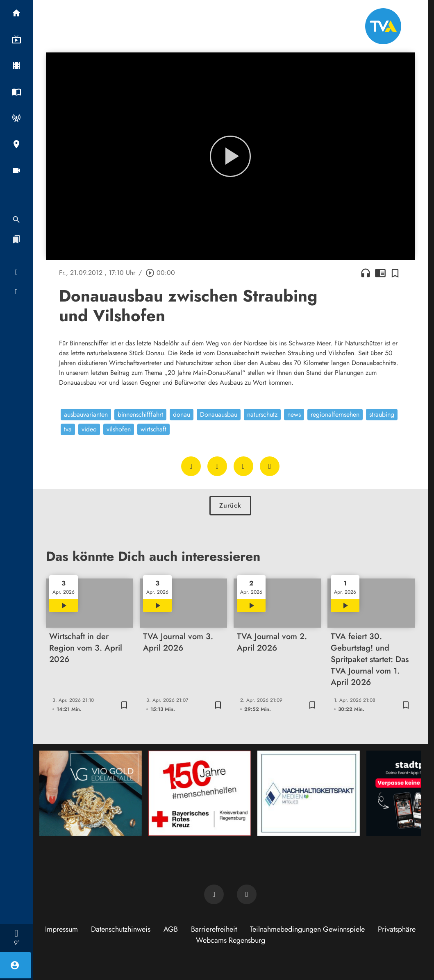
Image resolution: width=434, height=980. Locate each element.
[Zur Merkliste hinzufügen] (395, 273)
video (89, 429)
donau (182, 414)
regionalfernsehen (335, 414)
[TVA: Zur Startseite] (383, 26)
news (294, 414)
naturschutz (262, 414)
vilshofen (119, 429)
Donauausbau (219, 414)
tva (68, 429)
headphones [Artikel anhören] (366, 273)
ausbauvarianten (86, 414)
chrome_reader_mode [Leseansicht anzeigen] (380, 273)
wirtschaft (153, 429)
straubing (382, 414)
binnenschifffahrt (140, 414)
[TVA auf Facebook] (214, 894)
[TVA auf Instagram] (247, 894)
